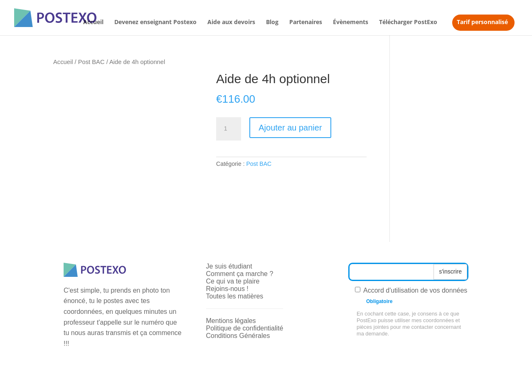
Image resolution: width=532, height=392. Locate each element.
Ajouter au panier (290, 128)
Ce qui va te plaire (233, 281)
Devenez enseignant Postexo (155, 22)
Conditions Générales (238, 336)
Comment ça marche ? (240, 274)
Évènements (351, 22)
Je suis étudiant (229, 266)
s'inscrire (450, 271)
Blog (272, 22)
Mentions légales (231, 321)
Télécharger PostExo (408, 22)
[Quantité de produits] (229, 129)
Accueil (93, 22)
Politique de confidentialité (245, 328)
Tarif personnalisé (482, 22)
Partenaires (306, 22)
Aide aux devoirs (231, 22)
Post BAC (91, 62)
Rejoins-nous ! (227, 289)
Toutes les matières (235, 296)
